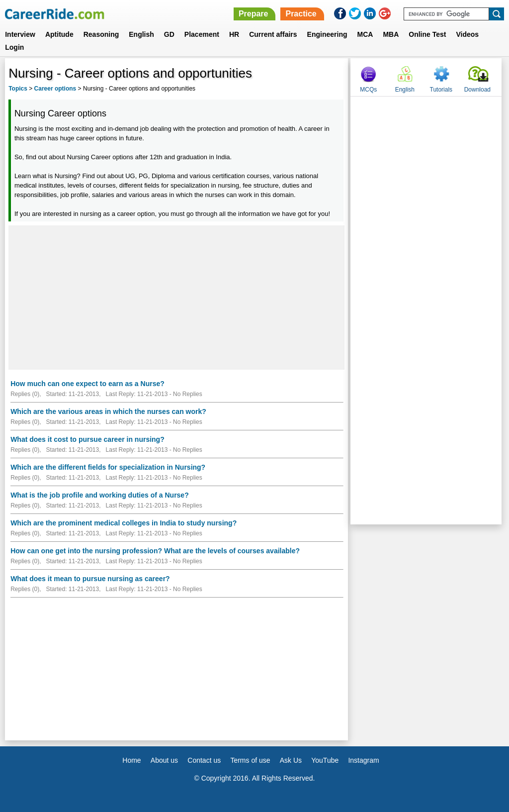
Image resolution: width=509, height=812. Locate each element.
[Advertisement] (176, 298)
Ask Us (291, 760)
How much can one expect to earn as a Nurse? (87, 384)
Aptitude (59, 34)
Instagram (363, 760)
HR (234, 34)
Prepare (254, 14)
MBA (391, 34)
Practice (301, 14)
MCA (365, 34)
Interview (20, 34)
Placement (202, 34)
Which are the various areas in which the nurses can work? (108, 411)
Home (131, 760)
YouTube (325, 760)
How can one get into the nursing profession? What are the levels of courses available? (155, 551)
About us (164, 760)
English (141, 34)
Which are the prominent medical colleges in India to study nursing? (124, 523)
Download (477, 90)
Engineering (327, 34)
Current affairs (273, 34)
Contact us (204, 760)
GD (169, 34)
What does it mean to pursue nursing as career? (90, 579)
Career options (55, 89)
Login (14, 47)
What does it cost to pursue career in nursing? (87, 439)
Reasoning (101, 34)
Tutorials (441, 90)
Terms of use (250, 760)
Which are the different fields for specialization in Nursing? (108, 467)
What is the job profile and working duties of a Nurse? (100, 495)
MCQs (368, 90)
